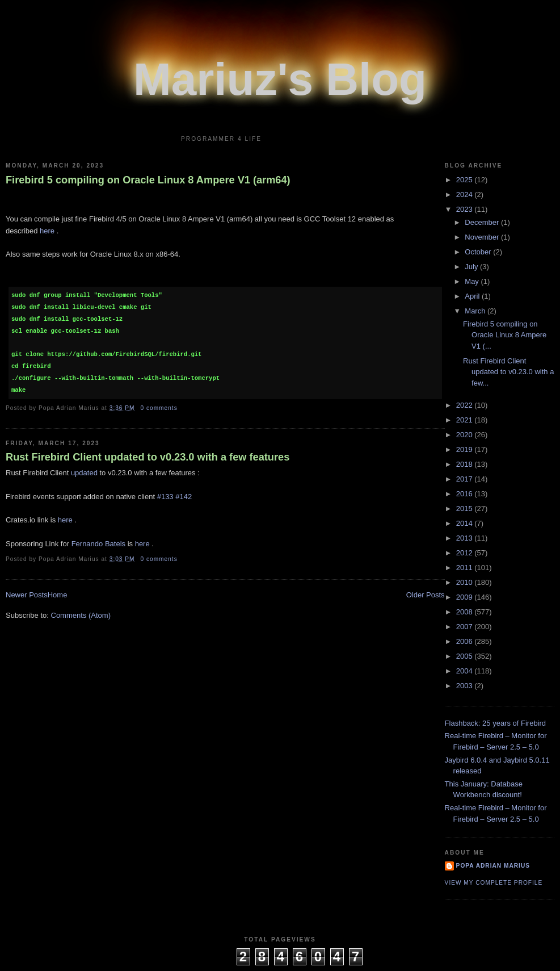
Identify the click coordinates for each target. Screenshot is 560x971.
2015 (466, 508)
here (47, 231)
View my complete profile (494, 883)
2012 (466, 553)
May (473, 281)
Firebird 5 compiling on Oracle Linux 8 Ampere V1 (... (505, 335)
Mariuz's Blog (280, 79)
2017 (466, 479)
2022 (466, 405)
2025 (466, 180)
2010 (466, 582)
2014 (466, 523)
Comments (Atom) (81, 615)
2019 (466, 449)
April (473, 296)
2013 (466, 538)
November (483, 237)
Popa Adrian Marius (493, 866)
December (483, 222)
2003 (466, 686)
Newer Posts (27, 595)
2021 (466, 420)
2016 (466, 494)
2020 (466, 435)
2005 (466, 656)
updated (84, 473)
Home (58, 595)
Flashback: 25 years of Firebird (495, 723)
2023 (466, 209)
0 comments (159, 408)
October (479, 252)
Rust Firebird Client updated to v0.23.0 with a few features (148, 457)
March (476, 311)
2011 (466, 568)
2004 (466, 671)
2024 (466, 194)
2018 (466, 464)
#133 (165, 497)
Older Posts (426, 595)
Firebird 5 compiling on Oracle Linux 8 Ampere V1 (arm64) (148, 180)
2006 (466, 641)
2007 (466, 627)
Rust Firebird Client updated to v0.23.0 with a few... (508, 372)
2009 (466, 597)
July (472, 267)
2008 (466, 612)
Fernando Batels (98, 544)
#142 (184, 497)
